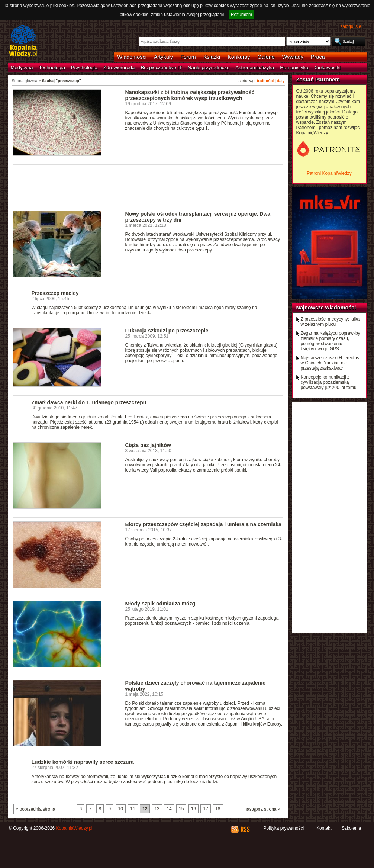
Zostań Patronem (318, 80)
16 (194, 809)
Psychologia (84, 67)
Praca (318, 57)
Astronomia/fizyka (255, 67)
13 (157, 809)
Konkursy (239, 57)
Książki (212, 57)
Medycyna (22, 67)
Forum (188, 57)
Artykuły (163, 57)
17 (205, 809)
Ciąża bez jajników (148, 445)
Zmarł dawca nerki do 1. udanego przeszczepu (89, 402)
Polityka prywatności (283, 828)
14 (169, 809)
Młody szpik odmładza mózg (160, 604)
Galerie (266, 57)
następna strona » (262, 809)
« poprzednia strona (36, 809)
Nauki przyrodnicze (209, 67)
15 (181, 809)
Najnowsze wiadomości (326, 308)
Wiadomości (132, 57)
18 (218, 809)
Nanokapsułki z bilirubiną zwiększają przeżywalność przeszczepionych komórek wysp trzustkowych (190, 95)
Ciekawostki (328, 67)
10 (121, 809)
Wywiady (293, 57)
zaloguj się (351, 26)
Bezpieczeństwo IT (161, 67)
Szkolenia (351, 828)
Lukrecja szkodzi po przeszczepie (167, 331)
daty (281, 81)
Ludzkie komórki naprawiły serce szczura (83, 762)
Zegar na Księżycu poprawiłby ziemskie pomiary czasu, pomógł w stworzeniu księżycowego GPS (331, 341)
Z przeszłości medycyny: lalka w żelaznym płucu (330, 322)
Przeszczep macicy (55, 293)
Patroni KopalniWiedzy (329, 173)
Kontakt (324, 828)
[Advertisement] (148, 185)
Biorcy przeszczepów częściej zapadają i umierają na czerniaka (203, 524)
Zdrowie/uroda (119, 67)
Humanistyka (294, 67)
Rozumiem (241, 15)
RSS (245, 829)
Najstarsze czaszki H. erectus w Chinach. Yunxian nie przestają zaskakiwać (330, 363)
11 (133, 809)
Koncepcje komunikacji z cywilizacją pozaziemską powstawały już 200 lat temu (329, 382)
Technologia (52, 67)
